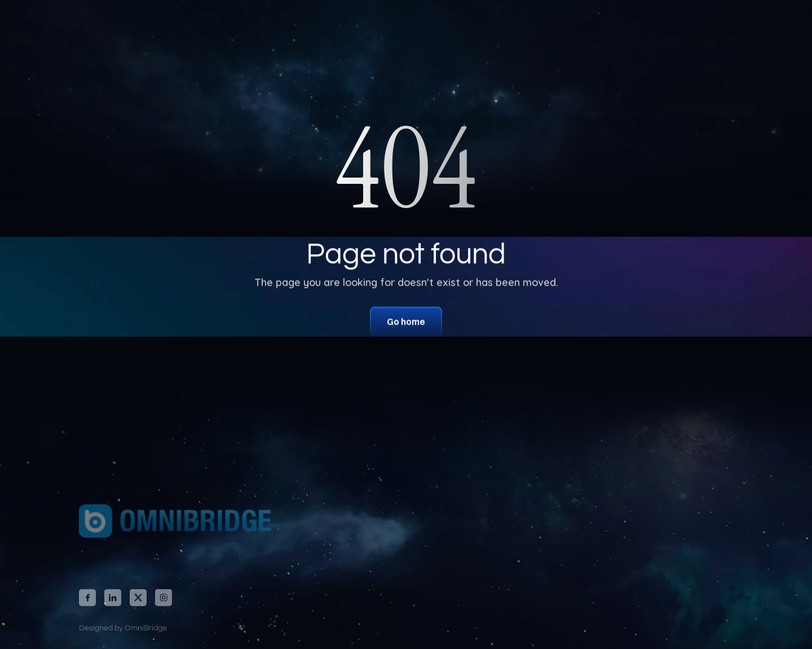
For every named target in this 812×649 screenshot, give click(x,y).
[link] (172, 525)
